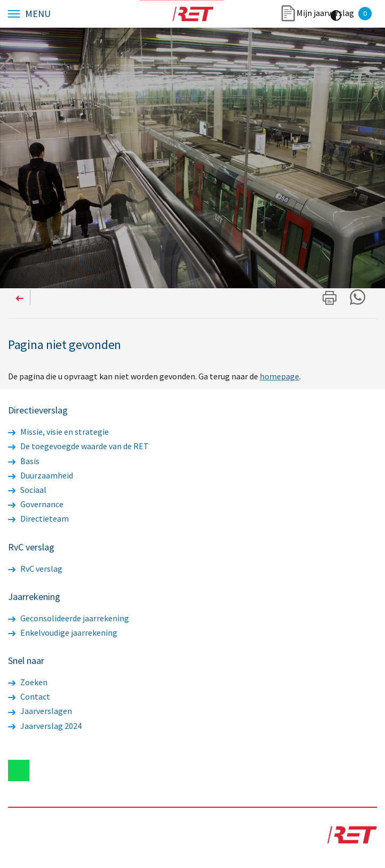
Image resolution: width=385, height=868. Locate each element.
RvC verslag (35, 569)
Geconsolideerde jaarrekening (69, 618)
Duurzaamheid (41, 475)
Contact (29, 696)
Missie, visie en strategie (58, 432)
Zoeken (28, 682)
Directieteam (38, 518)
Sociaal (27, 490)
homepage (279, 376)
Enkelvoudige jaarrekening (63, 632)
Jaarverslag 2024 (45, 726)
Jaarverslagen (40, 711)
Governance (36, 504)
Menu (38, 14)
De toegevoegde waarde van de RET (78, 446)
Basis (24, 461)
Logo (192, 14)
